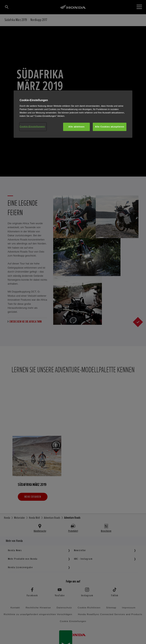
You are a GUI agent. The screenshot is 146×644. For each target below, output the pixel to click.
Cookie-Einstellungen (32, 126)
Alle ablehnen (76, 127)
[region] (73, 114)
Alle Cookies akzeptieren (110, 127)
